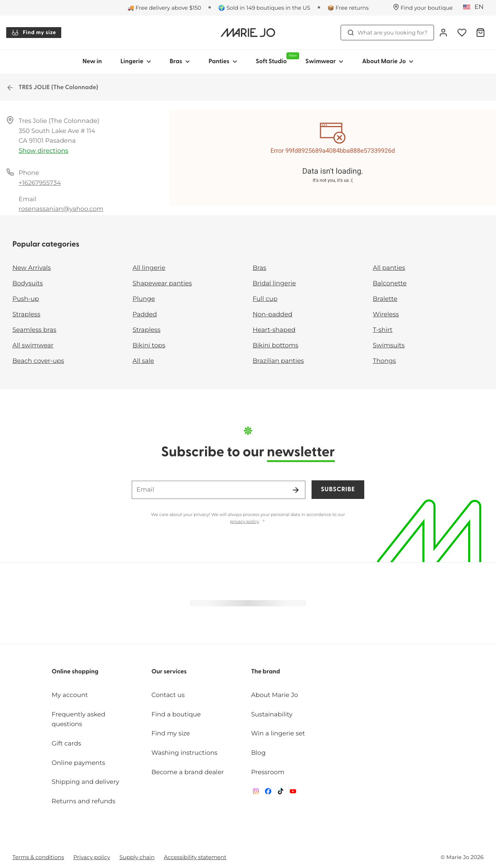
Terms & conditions (38, 857)
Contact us (168, 695)
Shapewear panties (162, 284)
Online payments (78, 763)
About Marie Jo (275, 695)
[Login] (443, 33)
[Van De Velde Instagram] (256, 793)
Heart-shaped (274, 330)
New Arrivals (32, 268)
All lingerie (149, 268)
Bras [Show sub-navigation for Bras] (180, 62)
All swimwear (33, 346)
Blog (258, 753)
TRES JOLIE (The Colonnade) (52, 88)
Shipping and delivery (85, 782)
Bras (259, 268)
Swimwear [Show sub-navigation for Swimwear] (324, 62)
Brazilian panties (278, 361)
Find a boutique (176, 715)
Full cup (265, 299)
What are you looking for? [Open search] (387, 33)
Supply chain (137, 857)
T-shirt (383, 330)
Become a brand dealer (188, 772)
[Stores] (423, 8)
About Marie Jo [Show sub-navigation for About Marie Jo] (388, 62)
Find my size (34, 33)
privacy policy (245, 521)
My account (70, 695)
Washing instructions (184, 753)
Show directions (43, 151)
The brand (266, 672)
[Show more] (263, 521)
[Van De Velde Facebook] (268, 793)
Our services (169, 672)
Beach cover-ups (38, 361)
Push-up (26, 299)
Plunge (144, 299)
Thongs (384, 361)
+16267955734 (40, 183)
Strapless (26, 315)
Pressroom (268, 772)
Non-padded (272, 315)
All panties (389, 268)
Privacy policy (92, 857)
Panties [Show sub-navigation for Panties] (223, 62)
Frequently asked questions (78, 720)
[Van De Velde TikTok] (281, 793)
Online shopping (75, 672)
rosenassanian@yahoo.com (61, 209)
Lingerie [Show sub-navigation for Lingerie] (136, 62)
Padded (145, 315)
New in (92, 62)
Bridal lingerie (274, 284)
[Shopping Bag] (480, 33)
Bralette (385, 299)
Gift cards (66, 744)
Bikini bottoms (276, 346)
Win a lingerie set (278, 734)
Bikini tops (149, 346)
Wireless (386, 315)
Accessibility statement (195, 857)
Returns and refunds (83, 802)
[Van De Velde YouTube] (293, 793)
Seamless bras (34, 330)
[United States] (476, 7)
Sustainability (272, 715)
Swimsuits (389, 346)
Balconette (390, 284)
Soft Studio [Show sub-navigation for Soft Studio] (276, 59)
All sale (143, 361)
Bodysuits (28, 284)
